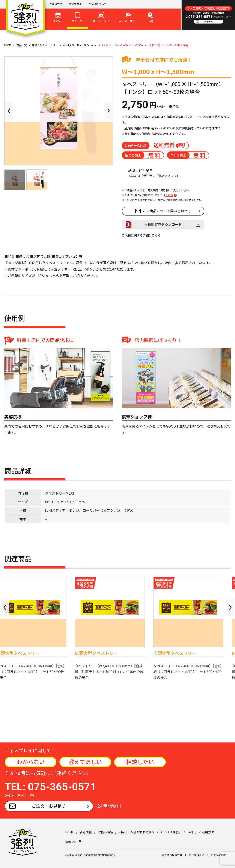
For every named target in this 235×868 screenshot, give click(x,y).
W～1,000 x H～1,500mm (78, 45)
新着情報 (86, 832)
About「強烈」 (171, 832)
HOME (8, 45)
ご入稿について (97, 4)
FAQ (190, 832)
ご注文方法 (75, 4)
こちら (169, 195)
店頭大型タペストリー (45, 45)
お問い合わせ (219, 855)
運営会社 (73, 842)
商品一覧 (22, 45)
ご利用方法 (56, 4)
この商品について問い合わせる (163, 211)
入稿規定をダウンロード (163, 224)
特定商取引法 (197, 855)
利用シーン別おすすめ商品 (137, 832)
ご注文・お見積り (38, 806)
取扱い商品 (105, 832)
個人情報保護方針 (172, 855)
